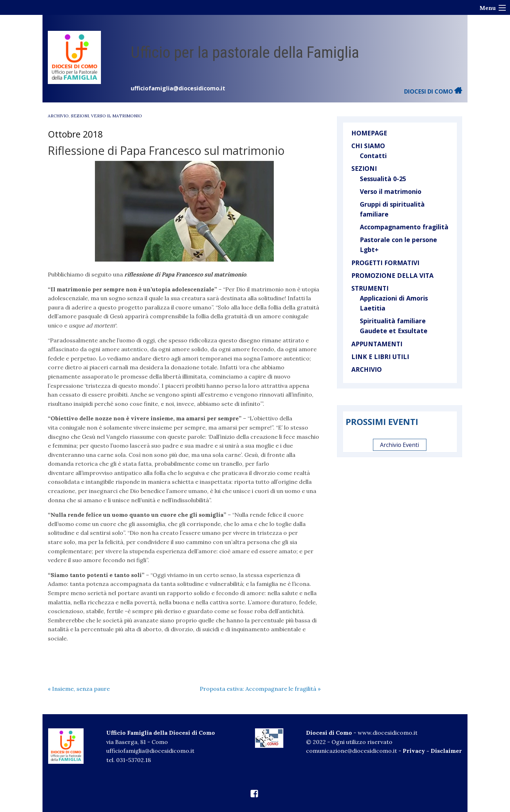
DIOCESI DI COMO (433, 91)
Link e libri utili (380, 357)
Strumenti (370, 288)
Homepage (369, 133)
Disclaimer (446, 751)
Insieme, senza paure (79, 689)
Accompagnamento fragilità (404, 227)
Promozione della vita (392, 275)
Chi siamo (368, 146)
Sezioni (80, 116)
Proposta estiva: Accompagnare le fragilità (260, 689)
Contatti (373, 156)
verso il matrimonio (117, 116)
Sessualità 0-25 (383, 179)
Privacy (414, 751)
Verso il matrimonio (391, 191)
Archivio (58, 116)
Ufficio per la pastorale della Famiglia (245, 52)
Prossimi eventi (382, 422)
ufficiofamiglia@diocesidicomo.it (178, 88)
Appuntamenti (377, 344)
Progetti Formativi (385, 263)
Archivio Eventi (399, 445)
